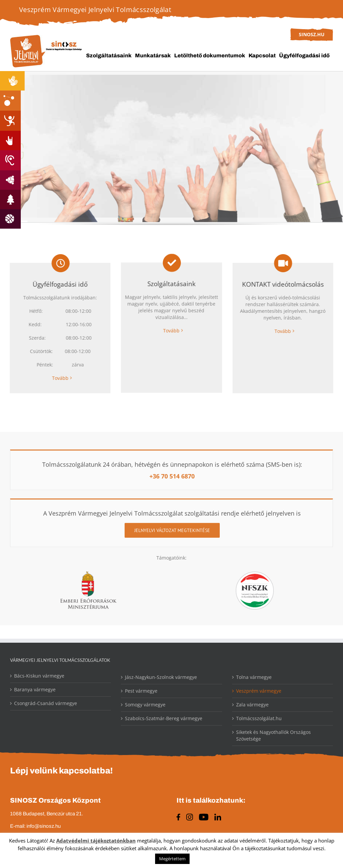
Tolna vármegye (254, 677)
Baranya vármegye (35, 690)
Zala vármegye (252, 705)
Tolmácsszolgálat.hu (259, 719)
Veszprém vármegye (259, 691)
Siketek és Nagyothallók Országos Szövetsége (273, 736)
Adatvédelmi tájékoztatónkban (96, 841)
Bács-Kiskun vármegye (39, 676)
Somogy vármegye (145, 705)
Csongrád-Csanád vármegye (46, 704)
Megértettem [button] (172, 859)
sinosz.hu (312, 34)
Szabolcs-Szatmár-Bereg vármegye (164, 719)
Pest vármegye (141, 691)
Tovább (57, 378)
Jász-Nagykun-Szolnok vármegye (161, 677)
